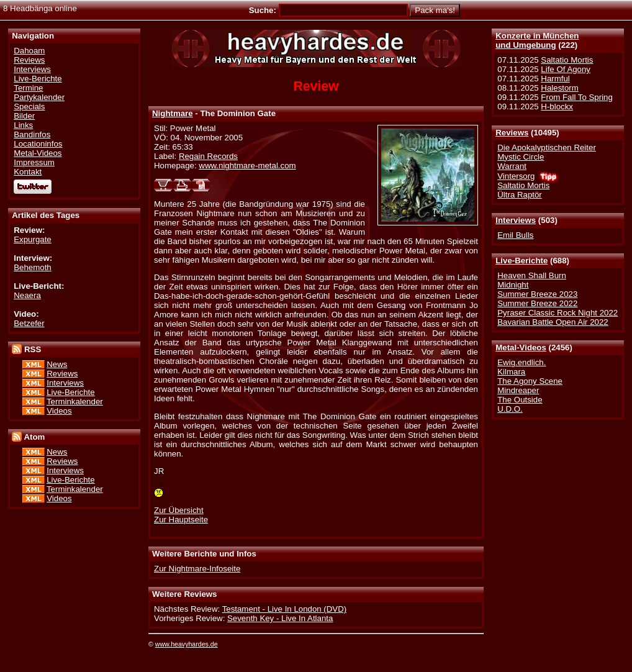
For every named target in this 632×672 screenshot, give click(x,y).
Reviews (512, 133)
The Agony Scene (530, 381)
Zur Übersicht (179, 510)
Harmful (555, 79)
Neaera (27, 295)
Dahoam (29, 51)
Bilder (24, 116)
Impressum (34, 162)
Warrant (512, 166)
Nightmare (173, 113)
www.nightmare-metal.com (247, 166)
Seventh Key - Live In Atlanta (280, 618)
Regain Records (208, 156)
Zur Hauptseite (181, 520)
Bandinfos (32, 134)
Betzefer (29, 323)
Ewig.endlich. (521, 362)
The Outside (520, 400)
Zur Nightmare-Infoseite (197, 569)
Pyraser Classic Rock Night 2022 (558, 313)
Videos (59, 411)
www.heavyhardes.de (187, 644)
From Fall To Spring (577, 97)
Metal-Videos (521, 347)
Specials (29, 107)
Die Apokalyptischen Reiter (547, 148)
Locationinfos (38, 144)
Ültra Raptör (520, 195)
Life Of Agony (566, 69)
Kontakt (28, 172)
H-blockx (557, 107)
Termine (28, 88)
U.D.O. (510, 409)
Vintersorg (516, 176)
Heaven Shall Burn (532, 275)
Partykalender (39, 97)
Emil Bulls (515, 235)
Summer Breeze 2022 (537, 303)
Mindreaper (518, 390)
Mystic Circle (521, 157)
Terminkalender (75, 402)
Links (23, 125)
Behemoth (32, 267)
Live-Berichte (521, 261)
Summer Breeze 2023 (537, 294)
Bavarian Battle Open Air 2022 (553, 322)
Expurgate (32, 239)
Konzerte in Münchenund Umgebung (537, 40)
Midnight (513, 285)
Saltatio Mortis (567, 60)
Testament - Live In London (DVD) (285, 609)
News (57, 364)
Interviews (516, 220)
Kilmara (511, 372)
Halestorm (559, 88)
